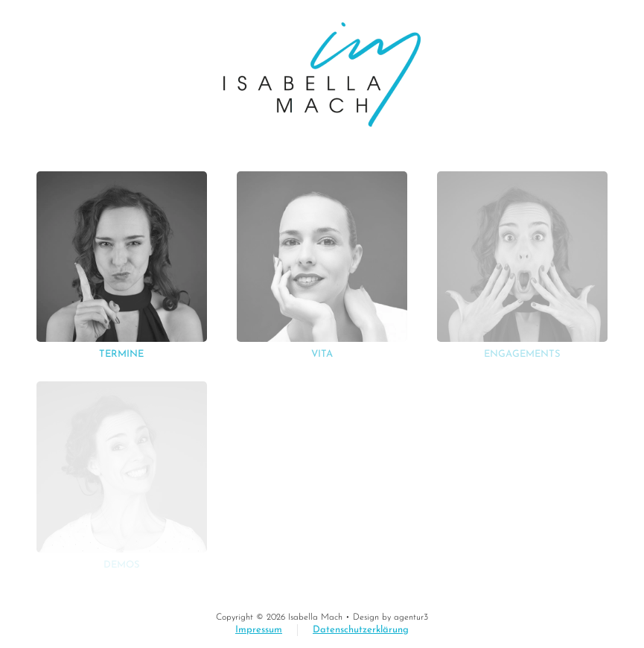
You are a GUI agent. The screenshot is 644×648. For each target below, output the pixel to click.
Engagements (522, 354)
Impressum (259, 630)
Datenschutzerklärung (361, 630)
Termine (121, 354)
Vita (322, 354)
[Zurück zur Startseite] (322, 74)
